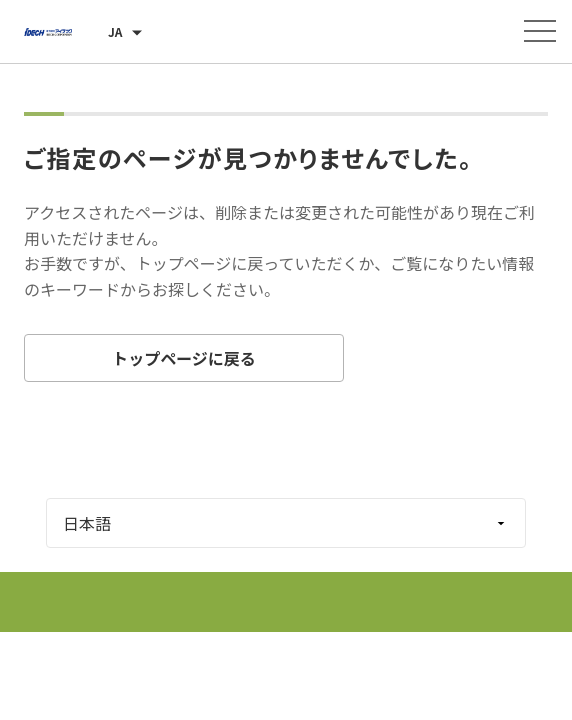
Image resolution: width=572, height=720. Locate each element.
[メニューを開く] (540, 31)
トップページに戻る (184, 358)
